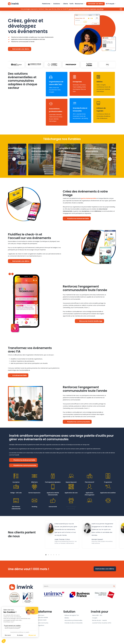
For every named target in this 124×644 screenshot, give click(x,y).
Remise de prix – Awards (99, 620)
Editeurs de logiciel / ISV (72, 615)
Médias (67, 618)
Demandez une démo (105, 569)
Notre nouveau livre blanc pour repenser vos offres (86, 9)
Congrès (95, 618)
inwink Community (43, 623)
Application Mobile (42, 617)
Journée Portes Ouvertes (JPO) (102, 623)
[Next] (110, 159)
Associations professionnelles (73, 620)
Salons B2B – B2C (97, 615)
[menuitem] (111, 4)
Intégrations (41, 625)
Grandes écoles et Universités (74, 623)
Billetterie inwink (42, 620)
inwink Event (41, 615)
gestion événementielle (89, 198)
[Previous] (14, 159)
